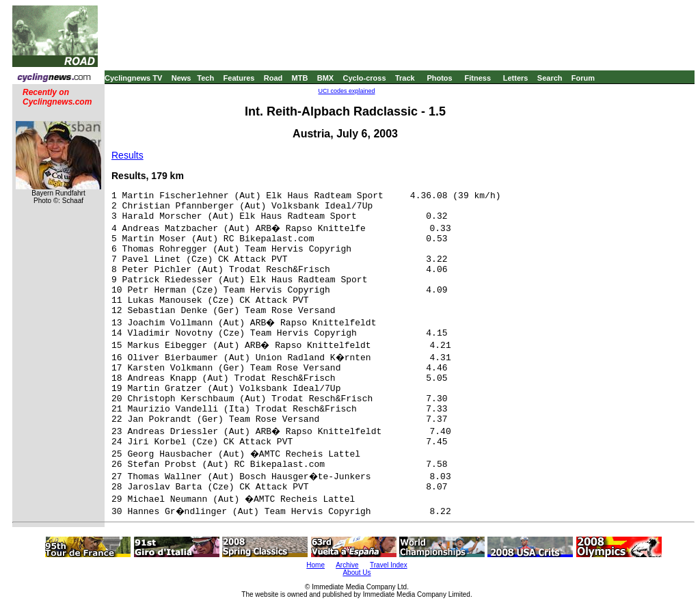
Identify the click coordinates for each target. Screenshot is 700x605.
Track (405, 78)
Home (315, 565)
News (181, 78)
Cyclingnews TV (133, 78)
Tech (205, 78)
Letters (516, 78)
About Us (356, 573)
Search (550, 78)
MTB (300, 78)
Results (127, 155)
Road (273, 78)
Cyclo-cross (365, 78)
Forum (583, 78)
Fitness (477, 78)
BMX (325, 78)
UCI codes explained (346, 91)
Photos (439, 78)
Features (239, 78)
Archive (347, 565)
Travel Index (389, 565)
